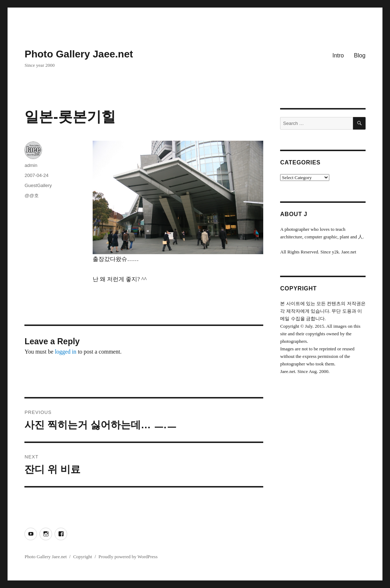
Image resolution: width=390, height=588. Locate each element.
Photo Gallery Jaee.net (79, 54)
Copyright (83, 557)
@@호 (31, 195)
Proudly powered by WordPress (128, 557)
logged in (66, 352)
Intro (338, 55)
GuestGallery (38, 185)
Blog (360, 55)
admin (31, 165)
